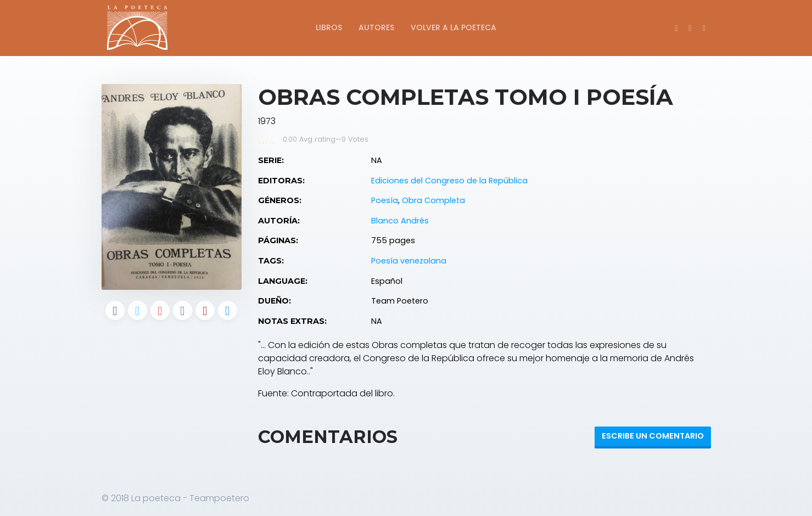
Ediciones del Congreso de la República (449, 181)
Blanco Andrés (400, 221)
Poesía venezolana (409, 261)
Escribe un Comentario (653, 436)
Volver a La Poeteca (453, 27)
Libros (329, 27)
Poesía (385, 200)
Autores (376, 27)
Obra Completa (433, 200)
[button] (704, 28)
